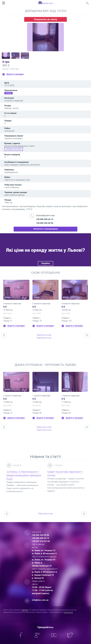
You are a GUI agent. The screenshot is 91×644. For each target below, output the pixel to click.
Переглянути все (44, 335)
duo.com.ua (68, 612)
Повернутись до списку (45, 19)
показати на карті (14, 149)
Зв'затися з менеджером (45, 229)
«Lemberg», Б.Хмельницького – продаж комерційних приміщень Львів (24, 475)
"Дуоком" (25, 610)
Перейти (45, 263)
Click (4, 4)
